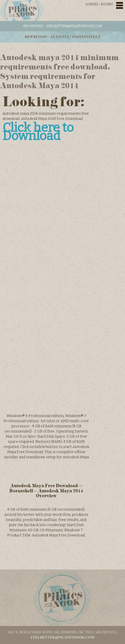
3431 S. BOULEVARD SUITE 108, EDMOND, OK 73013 (50, 632)
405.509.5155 (33, 26)
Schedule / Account (99, 4)
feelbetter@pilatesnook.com (74, 26)
